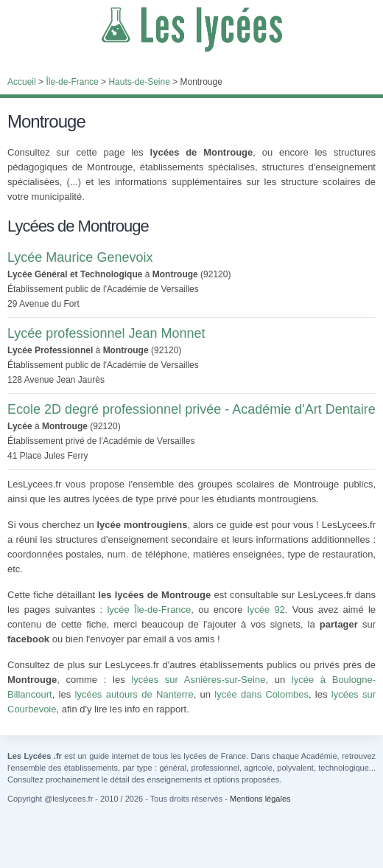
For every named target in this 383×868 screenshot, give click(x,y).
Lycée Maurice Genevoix (80, 257)
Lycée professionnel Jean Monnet (106, 333)
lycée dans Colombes (261, 694)
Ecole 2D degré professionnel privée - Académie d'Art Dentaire (191, 409)
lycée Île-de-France (149, 610)
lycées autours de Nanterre (134, 694)
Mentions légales (260, 799)
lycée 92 (266, 610)
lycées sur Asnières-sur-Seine (198, 680)
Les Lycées (191, 29)
